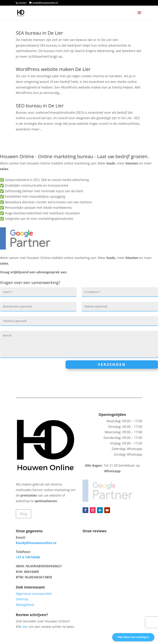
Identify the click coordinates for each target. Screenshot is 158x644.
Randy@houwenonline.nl (36, 543)
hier (25, 627)
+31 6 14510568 (28, 557)
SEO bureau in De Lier (40, 106)
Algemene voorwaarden (34, 594)
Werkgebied (25, 605)
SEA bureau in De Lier (39, 33)
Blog (23, 514)
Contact (22, 3)
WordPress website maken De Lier (53, 69)
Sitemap (22, 599)
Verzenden (112, 364)
